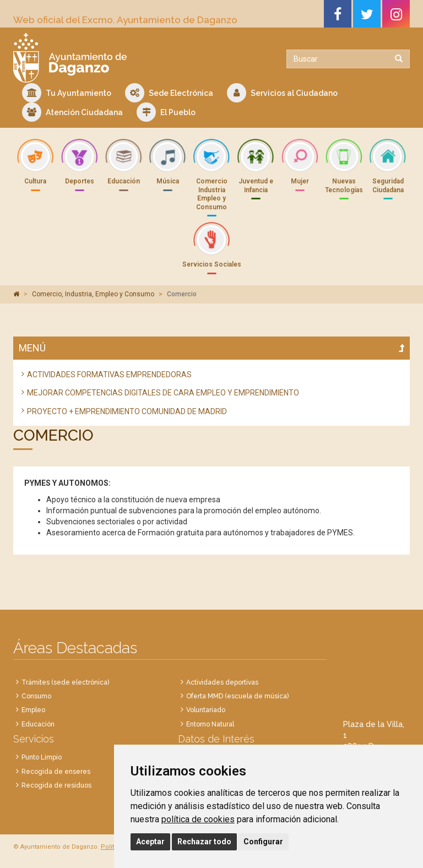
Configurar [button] (263, 842)
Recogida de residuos (56, 785)
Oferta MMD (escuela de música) (237, 696)
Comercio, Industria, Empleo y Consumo (93, 294)
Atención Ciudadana (72, 112)
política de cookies (198, 819)
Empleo (33, 710)
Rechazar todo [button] (204, 842)
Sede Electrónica (169, 93)
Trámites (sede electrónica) (65, 682)
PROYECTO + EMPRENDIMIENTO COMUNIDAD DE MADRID (127, 411)
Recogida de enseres (56, 772)
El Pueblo (166, 112)
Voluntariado (206, 710)
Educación (38, 724)
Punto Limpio (42, 757)
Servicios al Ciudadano (282, 93)
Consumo (36, 696)
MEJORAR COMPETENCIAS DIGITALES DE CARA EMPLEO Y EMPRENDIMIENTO (163, 393)
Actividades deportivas (222, 682)
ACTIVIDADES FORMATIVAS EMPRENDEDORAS (109, 375)
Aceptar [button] (150, 842)
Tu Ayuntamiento (67, 93)
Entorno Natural (210, 724)
